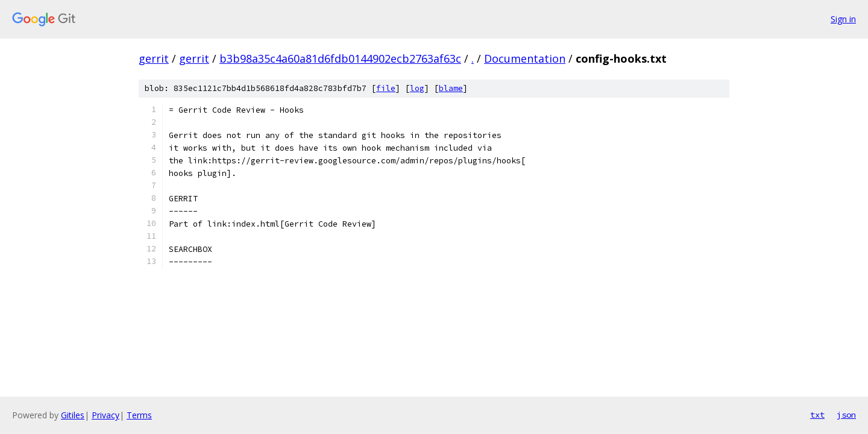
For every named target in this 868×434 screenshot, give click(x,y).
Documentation (525, 58)
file (386, 88)
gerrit (154, 58)
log (417, 88)
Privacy (105, 415)
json (846, 415)
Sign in (843, 19)
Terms (139, 415)
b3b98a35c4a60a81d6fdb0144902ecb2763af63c (340, 58)
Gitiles (73, 415)
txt (817, 415)
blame (451, 88)
